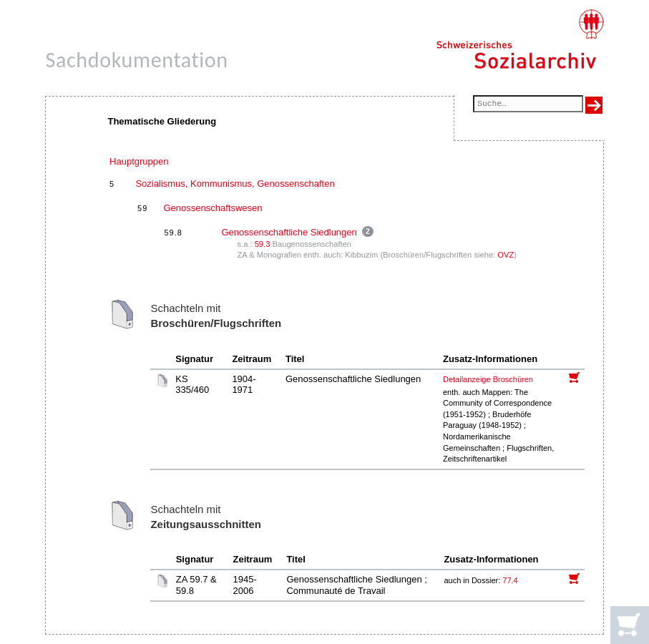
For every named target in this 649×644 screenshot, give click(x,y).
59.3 (263, 244)
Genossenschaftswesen (213, 208)
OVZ (506, 255)
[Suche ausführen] (594, 105)
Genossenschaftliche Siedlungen (289, 232)
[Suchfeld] (528, 105)
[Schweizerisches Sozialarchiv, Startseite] (520, 39)
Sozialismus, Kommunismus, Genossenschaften (235, 184)
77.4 (511, 580)
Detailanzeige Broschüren (488, 379)
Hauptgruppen (139, 161)
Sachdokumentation (136, 60)
